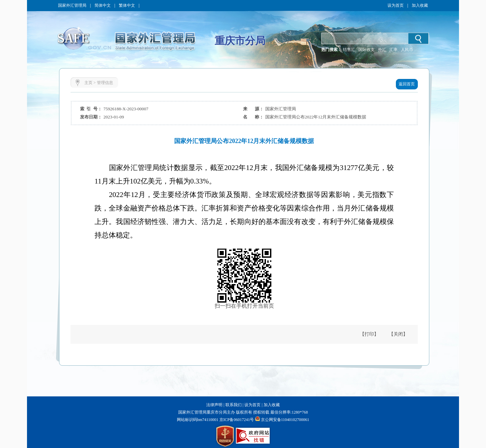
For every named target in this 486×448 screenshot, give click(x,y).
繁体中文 (127, 5)
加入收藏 (420, 5)
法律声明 (214, 405)
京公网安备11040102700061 (285, 420)
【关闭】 (398, 334)
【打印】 (369, 334)
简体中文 (103, 5)
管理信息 (105, 83)
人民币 (407, 50)
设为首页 (396, 5)
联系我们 (234, 405)
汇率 (394, 50)
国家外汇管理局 (72, 5)
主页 (88, 83)
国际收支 (367, 50)
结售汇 (349, 50)
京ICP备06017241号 (236, 420)
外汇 (382, 50)
